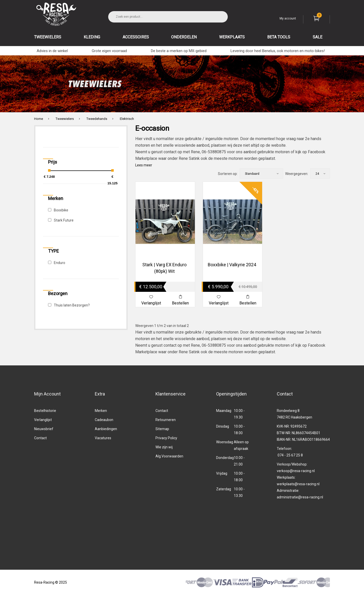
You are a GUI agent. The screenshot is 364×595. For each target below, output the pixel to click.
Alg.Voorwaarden (169, 456)
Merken (101, 411)
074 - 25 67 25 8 (290, 455)
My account (288, 18)
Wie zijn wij (164, 447)
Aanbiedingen (106, 429)
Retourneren (166, 420)
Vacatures (103, 438)
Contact (40, 438)
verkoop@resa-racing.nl (296, 471)
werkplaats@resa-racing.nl (298, 484)
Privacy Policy (166, 438)
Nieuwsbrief (44, 429)
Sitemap (162, 429)
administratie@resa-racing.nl (300, 497)
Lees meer (144, 165)
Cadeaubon (104, 420)
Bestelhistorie (45, 411)
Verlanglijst (43, 420)
